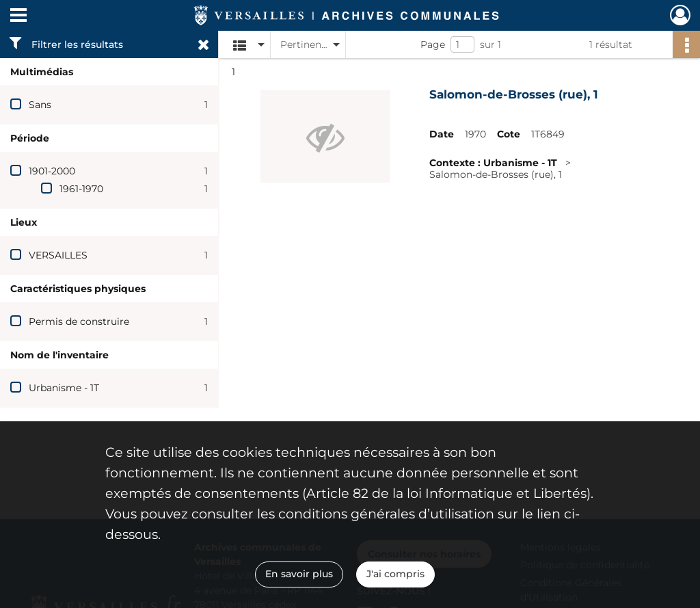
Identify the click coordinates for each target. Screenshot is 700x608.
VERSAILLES (58, 255)
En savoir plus (299, 574)
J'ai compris (395, 574)
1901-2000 (52, 171)
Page (433, 44)
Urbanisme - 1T (64, 388)
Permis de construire (79, 321)
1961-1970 (81, 189)
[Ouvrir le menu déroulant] (18, 16)
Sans (40, 105)
